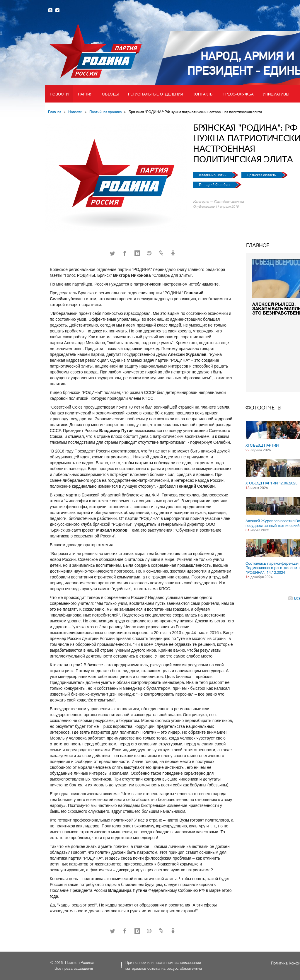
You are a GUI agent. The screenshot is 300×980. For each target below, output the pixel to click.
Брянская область (262, 175)
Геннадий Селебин (215, 185)
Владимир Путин (213, 175)
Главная (55, 112)
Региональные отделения (156, 94)
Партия (85, 94)
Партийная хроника (105, 112)
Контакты (203, 94)
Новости (59, 94)
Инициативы (276, 94)
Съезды (110, 94)
